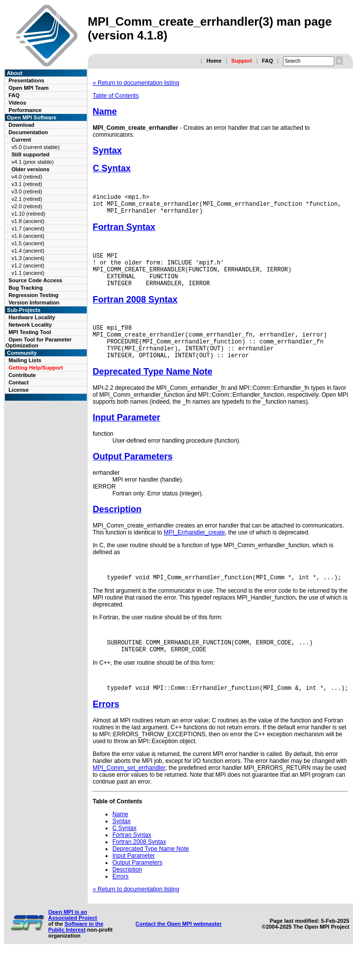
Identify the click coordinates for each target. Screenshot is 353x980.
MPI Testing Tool (30, 332)
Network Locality (30, 325)
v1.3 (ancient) (28, 258)
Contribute (22, 375)
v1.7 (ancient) (28, 228)
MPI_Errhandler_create (194, 552)
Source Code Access (35, 280)
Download (21, 125)
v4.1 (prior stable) (33, 162)
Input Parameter (126, 437)
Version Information (34, 302)
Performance (25, 110)
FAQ (267, 61)
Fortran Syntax (124, 231)
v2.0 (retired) (27, 206)
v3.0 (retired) (27, 191)
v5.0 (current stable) (35, 147)
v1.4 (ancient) (28, 251)
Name (105, 112)
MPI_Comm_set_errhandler (129, 793)
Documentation (28, 132)
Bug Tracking (26, 288)
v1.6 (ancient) (28, 236)
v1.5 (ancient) (28, 243)
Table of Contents (116, 96)
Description (117, 528)
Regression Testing (33, 295)
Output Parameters (133, 476)
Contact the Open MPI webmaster (179, 949)
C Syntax (112, 168)
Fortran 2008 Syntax (135, 311)
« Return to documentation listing (136, 83)
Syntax (107, 151)
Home (214, 61)
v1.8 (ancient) (28, 221)
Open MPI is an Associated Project (73, 940)
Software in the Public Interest (76, 952)
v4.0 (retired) (27, 177)
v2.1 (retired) (27, 199)
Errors (106, 729)
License (18, 390)
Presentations (26, 80)
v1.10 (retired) (28, 214)
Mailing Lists (25, 360)
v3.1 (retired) (27, 184)
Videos (17, 103)
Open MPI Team (29, 88)
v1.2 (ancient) (28, 265)
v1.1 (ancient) (28, 273)
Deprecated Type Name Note (153, 391)
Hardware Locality (32, 317)
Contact (18, 382)
